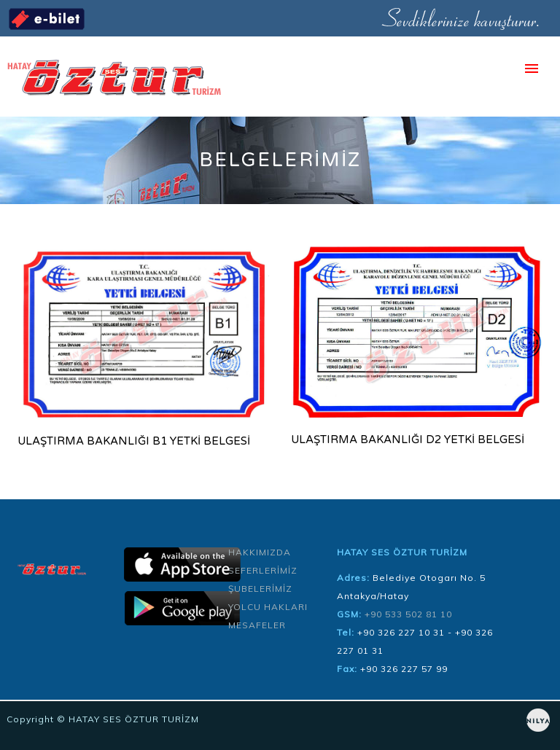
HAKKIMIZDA (260, 552)
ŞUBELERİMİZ (260, 589)
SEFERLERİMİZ (263, 570)
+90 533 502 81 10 (408, 614)
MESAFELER (257, 625)
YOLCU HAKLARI (268, 607)
